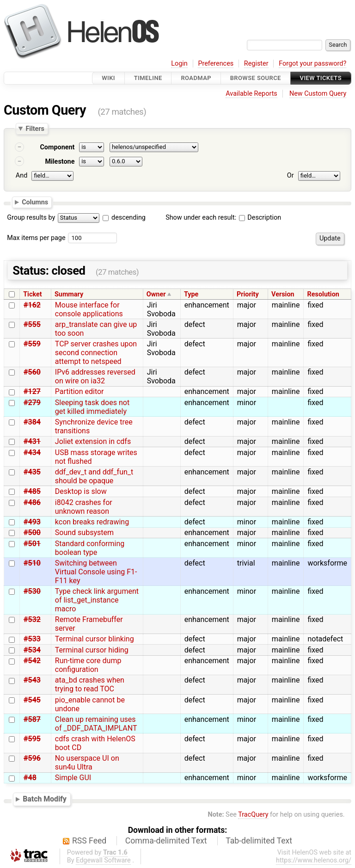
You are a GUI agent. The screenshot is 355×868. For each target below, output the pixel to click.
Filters (35, 129)
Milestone (60, 162)
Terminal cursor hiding (92, 650)
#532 (32, 619)
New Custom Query (318, 94)
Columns (35, 202)
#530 (32, 591)
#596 (32, 758)
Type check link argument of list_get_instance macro (97, 600)
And (21, 175)
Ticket (32, 294)
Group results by (31, 218)
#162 (32, 305)
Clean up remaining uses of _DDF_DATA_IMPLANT (96, 724)
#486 (32, 502)
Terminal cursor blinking (95, 639)
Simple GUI (73, 778)
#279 (32, 403)
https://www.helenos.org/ (314, 860)
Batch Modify (45, 799)
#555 (32, 324)
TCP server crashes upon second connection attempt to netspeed (96, 353)
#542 (32, 661)
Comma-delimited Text (166, 841)
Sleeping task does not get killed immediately (92, 407)
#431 (32, 441)
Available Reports (251, 94)
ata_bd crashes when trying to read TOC (90, 684)
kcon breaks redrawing (92, 522)
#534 (32, 650)
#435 (32, 472)
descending (129, 218)
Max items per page (36, 238)
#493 (32, 522)
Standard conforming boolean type (90, 548)
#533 (32, 639)
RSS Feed (89, 841)
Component (57, 147)
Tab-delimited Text (259, 841)
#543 (32, 680)
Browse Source (256, 78)
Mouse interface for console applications (89, 309)
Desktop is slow (81, 491)
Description (260, 218)
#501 (32, 544)
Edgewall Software (103, 860)
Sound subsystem (84, 532)
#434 (32, 452)
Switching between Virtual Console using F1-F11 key (96, 572)
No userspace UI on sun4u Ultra (87, 763)
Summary (69, 294)
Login (179, 64)
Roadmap (196, 78)
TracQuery (253, 815)
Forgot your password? (312, 64)
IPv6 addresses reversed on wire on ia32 (95, 376)
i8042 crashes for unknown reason (84, 507)
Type (191, 294)
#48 (30, 778)
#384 (32, 422)
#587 (32, 719)
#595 (32, 739)
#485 (32, 491)
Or (291, 175)
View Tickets (321, 78)
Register (256, 64)
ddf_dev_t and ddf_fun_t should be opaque (94, 476)
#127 (32, 391)
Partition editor (80, 391)
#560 (32, 372)
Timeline (148, 78)
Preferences (216, 64)
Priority (248, 294)
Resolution (323, 294)
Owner (156, 294)
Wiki (108, 78)
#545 (32, 700)
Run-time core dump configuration (88, 665)
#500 (32, 532)
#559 (32, 344)
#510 (32, 563)
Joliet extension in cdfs (93, 441)
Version (283, 294)
